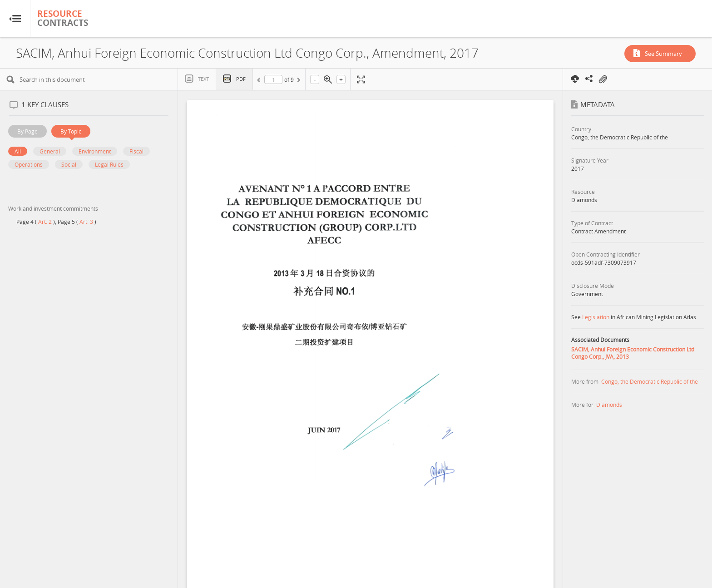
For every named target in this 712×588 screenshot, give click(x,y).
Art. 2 (45, 222)
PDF (241, 79)
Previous (260, 81)
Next (298, 81)
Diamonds (609, 405)
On (603, 79)
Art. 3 (86, 222)
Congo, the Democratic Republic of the (650, 381)
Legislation (596, 317)
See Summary (663, 54)
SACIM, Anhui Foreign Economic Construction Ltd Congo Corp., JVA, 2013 (633, 353)
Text (203, 79)
